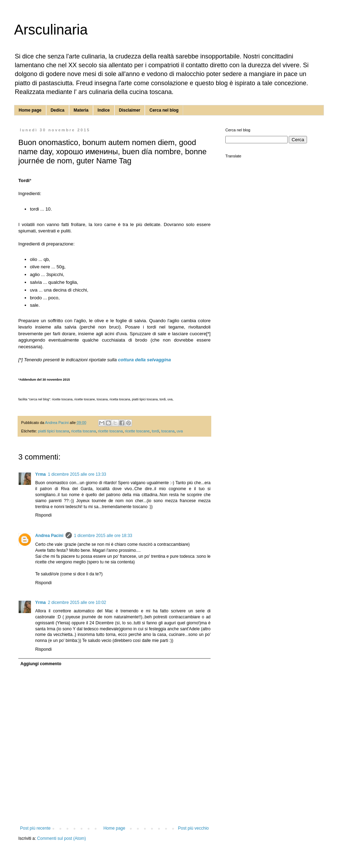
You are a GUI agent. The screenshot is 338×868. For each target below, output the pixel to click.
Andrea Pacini (49, 536)
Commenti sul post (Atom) (61, 838)
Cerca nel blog (164, 110)
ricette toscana (110, 431)
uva (180, 431)
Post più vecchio (193, 828)
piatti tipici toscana (54, 431)
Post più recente (35, 828)
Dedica (58, 110)
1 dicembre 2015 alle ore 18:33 (103, 536)
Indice (104, 110)
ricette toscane (137, 431)
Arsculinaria (51, 30)
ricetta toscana (83, 431)
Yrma (40, 474)
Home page (30, 110)
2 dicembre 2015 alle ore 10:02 (77, 602)
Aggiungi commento (41, 664)
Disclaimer (130, 110)
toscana (168, 431)
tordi (155, 431)
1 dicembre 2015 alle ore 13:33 (77, 474)
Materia (81, 110)
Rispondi (43, 515)
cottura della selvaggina (144, 360)
